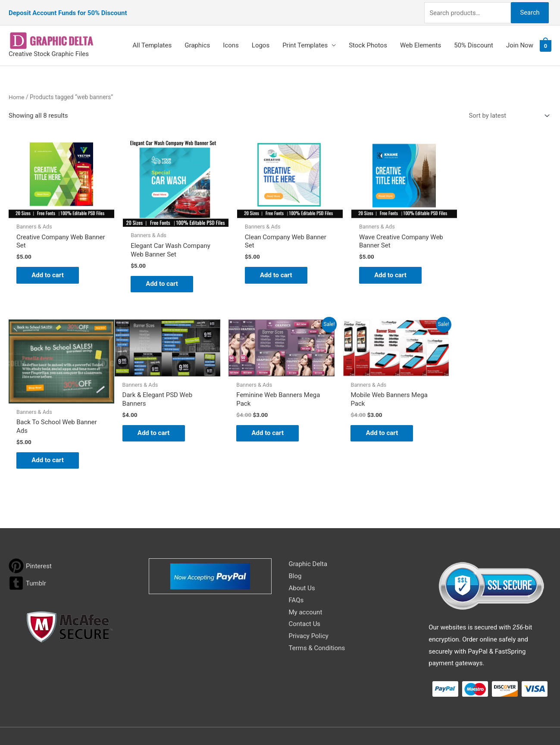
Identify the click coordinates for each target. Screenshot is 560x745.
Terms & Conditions (317, 613)
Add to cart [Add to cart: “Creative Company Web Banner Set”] (50, 269)
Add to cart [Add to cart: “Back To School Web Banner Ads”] (491, 273)
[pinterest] (30, 531)
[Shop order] (507, 112)
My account (306, 577)
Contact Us (305, 589)
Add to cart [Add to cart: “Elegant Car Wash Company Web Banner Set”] (160, 277)
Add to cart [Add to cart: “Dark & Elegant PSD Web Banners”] (50, 425)
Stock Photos (368, 42)
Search (529, 10)
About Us (302, 553)
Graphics (197, 42)
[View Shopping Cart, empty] (546, 42)
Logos (261, 42)
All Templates (152, 42)
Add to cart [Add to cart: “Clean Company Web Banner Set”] (271, 269)
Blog (295, 541)
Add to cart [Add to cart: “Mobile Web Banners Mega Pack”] (271, 425)
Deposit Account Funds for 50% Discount (68, 11)
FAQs (296, 565)
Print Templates (305, 42)
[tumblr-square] (27, 548)
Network (354, 721)
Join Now (520, 42)
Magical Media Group (436, 721)
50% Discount (474, 42)
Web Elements (421, 42)
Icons (231, 42)
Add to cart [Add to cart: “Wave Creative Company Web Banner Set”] (380, 269)
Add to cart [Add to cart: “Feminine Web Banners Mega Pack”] (160, 425)
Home (17, 93)
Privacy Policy (309, 601)
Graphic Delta (308, 529)
